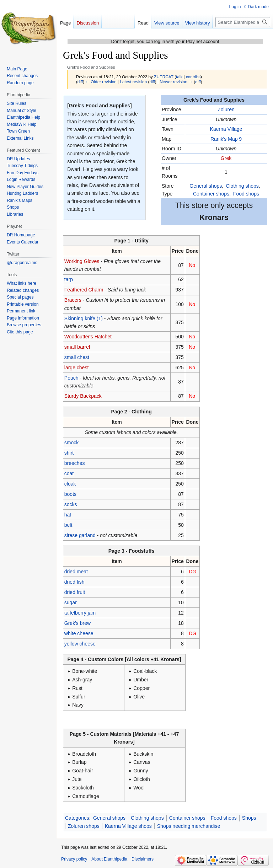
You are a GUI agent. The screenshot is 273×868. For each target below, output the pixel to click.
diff (80, 82)
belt (68, 525)
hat (68, 515)
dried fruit (75, 592)
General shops (206, 186)
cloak (70, 484)
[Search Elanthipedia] (243, 22)
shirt (69, 453)
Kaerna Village (226, 129)
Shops (249, 818)
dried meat (76, 572)
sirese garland (80, 535)
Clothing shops (242, 186)
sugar (71, 602)
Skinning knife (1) (84, 318)
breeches (75, 463)
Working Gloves (82, 261)
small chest (77, 357)
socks (71, 504)
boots (70, 494)
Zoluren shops (84, 826)
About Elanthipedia (109, 859)
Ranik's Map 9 (226, 139)
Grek (226, 158)
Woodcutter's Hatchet (88, 337)
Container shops (211, 194)
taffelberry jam (80, 613)
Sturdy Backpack (83, 396)
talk (179, 77)
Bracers (73, 300)
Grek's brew (77, 623)
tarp (69, 279)
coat (69, 473)
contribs (193, 77)
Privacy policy (74, 859)
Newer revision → (176, 82)
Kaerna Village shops (128, 826)
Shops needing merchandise (189, 826)
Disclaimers (143, 859)
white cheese (79, 633)
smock (71, 443)
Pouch (71, 378)
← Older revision (101, 82)
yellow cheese (80, 644)
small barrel (77, 347)
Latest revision (133, 82)
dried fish (74, 582)
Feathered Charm (84, 290)
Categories (77, 818)
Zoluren (226, 109)
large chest (76, 368)
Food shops (246, 194)
